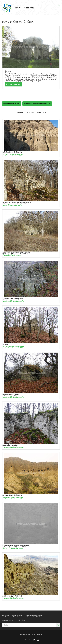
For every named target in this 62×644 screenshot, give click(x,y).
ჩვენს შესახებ (17, 616)
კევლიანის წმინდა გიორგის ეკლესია (17, 203)
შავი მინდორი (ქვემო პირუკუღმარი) (16, 546)
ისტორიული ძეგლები (34, 616)
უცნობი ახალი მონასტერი (12, 152)
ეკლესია (6, 344)
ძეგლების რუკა (8, 620)
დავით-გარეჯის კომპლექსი (13, 155)
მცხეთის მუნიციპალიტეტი (12, 205)
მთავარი (5, 616)
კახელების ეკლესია (10, 445)
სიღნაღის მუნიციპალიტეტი (13, 498)
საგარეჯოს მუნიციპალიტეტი (13, 301)
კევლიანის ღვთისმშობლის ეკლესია (16, 253)
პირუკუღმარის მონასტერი (12, 495)
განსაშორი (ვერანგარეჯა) (12, 596)
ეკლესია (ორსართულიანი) (13, 299)
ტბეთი (8, 71)
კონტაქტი (21, 620)
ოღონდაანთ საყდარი (11, 395)
